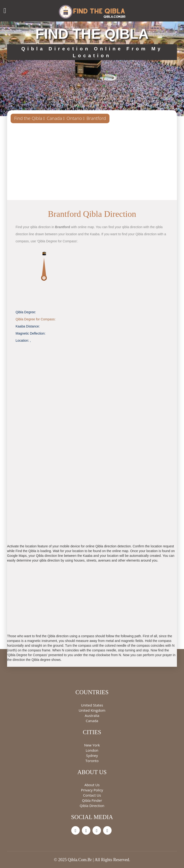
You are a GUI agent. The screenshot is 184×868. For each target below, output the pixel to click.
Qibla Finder (92, 800)
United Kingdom (92, 710)
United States (92, 705)
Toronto (92, 761)
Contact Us (92, 795)
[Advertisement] (92, 163)
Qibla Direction (92, 806)
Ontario (74, 118)
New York (92, 745)
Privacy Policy (92, 790)
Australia (92, 715)
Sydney (92, 755)
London (92, 750)
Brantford (96, 118)
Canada (54, 118)
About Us (92, 785)
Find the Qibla (28, 118)
